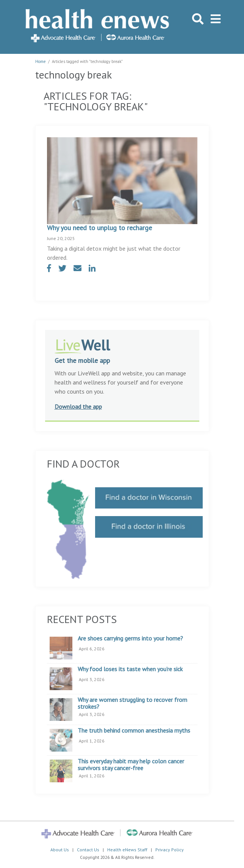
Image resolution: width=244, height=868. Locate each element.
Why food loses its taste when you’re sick (130, 669)
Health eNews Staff (127, 850)
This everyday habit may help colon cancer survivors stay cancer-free (131, 765)
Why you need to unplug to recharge (99, 228)
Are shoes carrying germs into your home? (130, 639)
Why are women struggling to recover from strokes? (132, 703)
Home (41, 61)
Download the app (78, 407)
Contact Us (88, 850)
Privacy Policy (170, 850)
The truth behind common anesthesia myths (134, 731)
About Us (60, 850)
